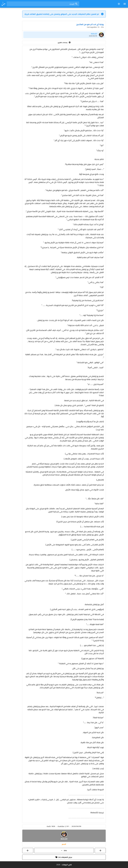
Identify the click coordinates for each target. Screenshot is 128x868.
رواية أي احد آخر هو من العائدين (90, 24)
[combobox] (43, 4)
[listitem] (64, 35)
